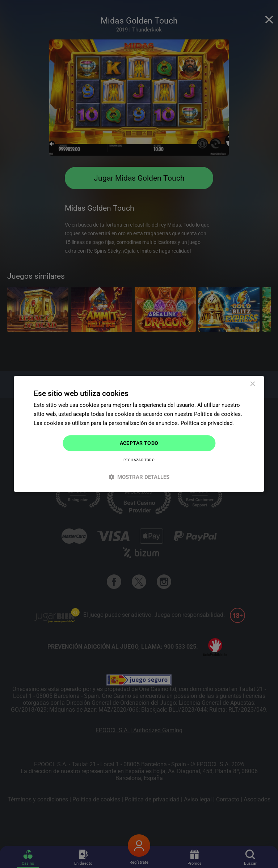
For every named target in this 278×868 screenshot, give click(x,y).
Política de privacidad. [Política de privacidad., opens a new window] (207, 423)
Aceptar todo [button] (139, 443)
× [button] (252, 384)
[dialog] (139, 434)
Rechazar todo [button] (139, 460)
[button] (139, 477)
